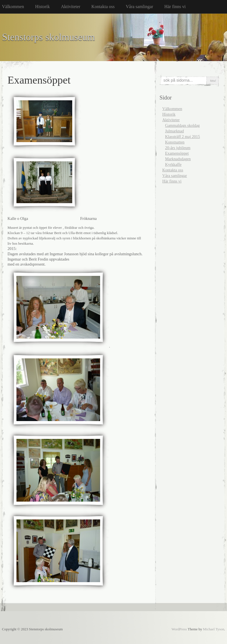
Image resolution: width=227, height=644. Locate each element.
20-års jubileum (178, 148)
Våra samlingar (139, 7)
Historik (42, 7)
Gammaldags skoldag (182, 125)
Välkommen (13, 7)
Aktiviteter (71, 7)
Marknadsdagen (178, 159)
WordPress (179, 629)
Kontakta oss (103, 7)
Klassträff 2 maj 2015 (183, 137)
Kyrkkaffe (173, 164)
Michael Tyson (214, 629)
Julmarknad (174, 131)
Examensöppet (177, 153)
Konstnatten (175, 142)
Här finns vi (175, 7)
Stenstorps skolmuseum (48, 37)
